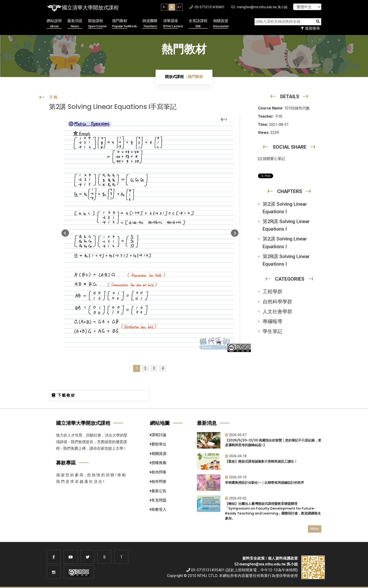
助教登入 (158, 509)
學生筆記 (272, 331)
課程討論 (158, 435)
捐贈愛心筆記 (272, 159)
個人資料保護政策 (283, 558)
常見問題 (158, 500)
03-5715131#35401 (207, 7)
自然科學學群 (277, 302)
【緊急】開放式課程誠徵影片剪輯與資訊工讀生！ (261, 461)
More (315, 529)
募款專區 (66, 463)
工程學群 (272, 292)
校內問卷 (158, 472)
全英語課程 (198, 24)
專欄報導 (272, 321)
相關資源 (221, 24)
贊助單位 (158, 444)
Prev (65, 233)
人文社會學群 (277, 312)
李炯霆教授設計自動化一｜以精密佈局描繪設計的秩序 (264, 483)
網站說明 (54, 24)
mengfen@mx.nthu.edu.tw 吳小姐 (259, 7)
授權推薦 (158, 463)
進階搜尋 (310, 28)
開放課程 (97, 24)
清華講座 (173, 24)
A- (164, 7)
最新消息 (75, 24)
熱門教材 (125, 24)
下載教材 (64, 395)
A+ (179, 7)
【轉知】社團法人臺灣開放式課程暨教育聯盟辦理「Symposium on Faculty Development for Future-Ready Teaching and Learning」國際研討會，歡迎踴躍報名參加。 (273, 511)
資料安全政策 (253, 558)
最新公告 (158, 491)
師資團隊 (150, 24)
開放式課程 (174, 77)
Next (235, 233)
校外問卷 (158, 482)
